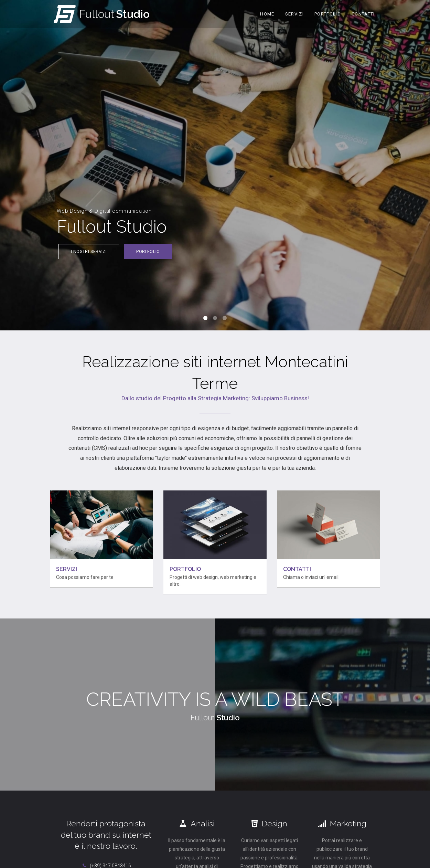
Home (267, 14)
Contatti (363, 14)
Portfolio (328, 14)
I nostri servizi (89, 257)
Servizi (294, 14)
